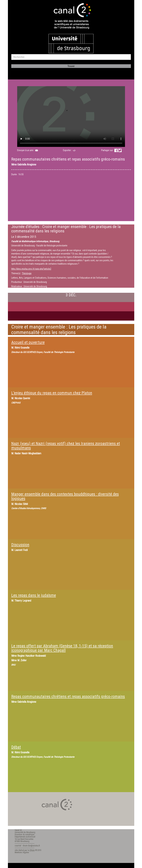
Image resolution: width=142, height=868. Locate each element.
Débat (16, 747)
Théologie (27, 273)
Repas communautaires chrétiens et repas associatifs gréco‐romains (68, 696)
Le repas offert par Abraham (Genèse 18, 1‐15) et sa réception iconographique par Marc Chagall (62, 648)
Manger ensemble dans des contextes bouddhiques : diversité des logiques (65, 496)
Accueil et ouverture (28, 342)
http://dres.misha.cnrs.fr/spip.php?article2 (31, 269)
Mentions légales (22, 852)
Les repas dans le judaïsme (34, 595)
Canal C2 (18, 830)
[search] (71, 57)
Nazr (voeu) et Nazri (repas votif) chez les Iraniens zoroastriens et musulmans (66, 446)
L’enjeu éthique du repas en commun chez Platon (52, 393)
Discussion (20, 545)
